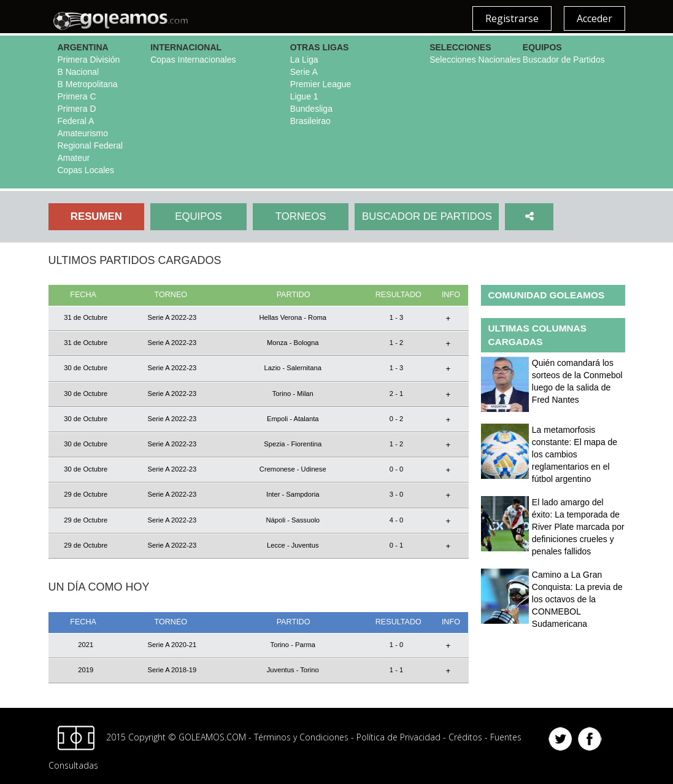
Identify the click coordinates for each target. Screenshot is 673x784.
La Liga (304, 60)
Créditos (465, 737)
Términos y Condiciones (301, 737)
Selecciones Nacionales (475, 60)
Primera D (77, 109)
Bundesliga (311, 109)
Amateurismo (83, 133)
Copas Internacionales (193, 60)
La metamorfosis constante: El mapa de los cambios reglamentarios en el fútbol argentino (575, 454)
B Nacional (79, 72)
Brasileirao (310, 121)
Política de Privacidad (398, 737)
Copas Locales (86, 170)
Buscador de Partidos (564, 60)
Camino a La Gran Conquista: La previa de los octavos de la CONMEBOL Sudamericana (577, 599)
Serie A (304, 72)
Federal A (76, 121)
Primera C (77, 96)
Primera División (89, 60)
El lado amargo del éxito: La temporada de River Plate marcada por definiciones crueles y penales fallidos (578, 527)
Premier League (321, 84)
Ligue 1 (304, 96)
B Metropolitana (88, 84)
